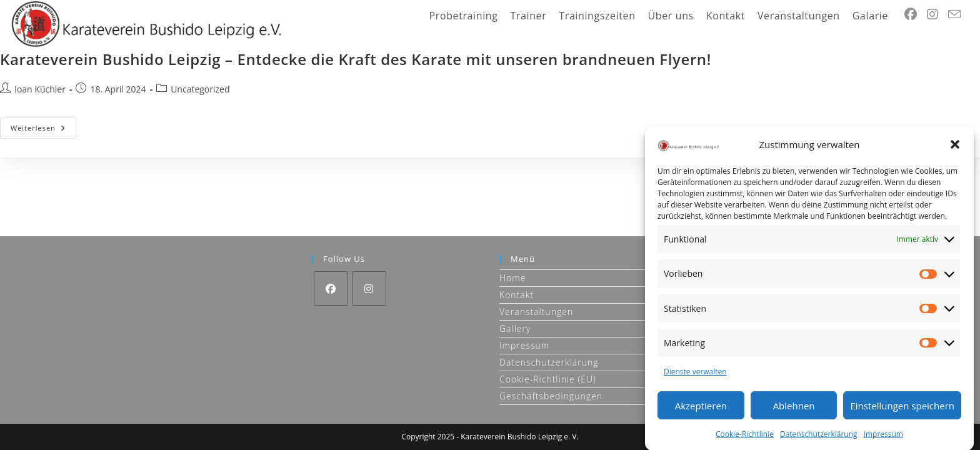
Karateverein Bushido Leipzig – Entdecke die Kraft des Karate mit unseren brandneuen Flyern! (356, 59)
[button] (955, 147)
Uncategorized (200, 89)
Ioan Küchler (40, 89)
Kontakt (517, 295)
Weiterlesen (43, 130)
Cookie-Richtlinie (745, 437)
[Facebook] (331, 288)
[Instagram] (369, 288)
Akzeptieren (701, 408)
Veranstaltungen (536, 312)
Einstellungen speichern (902, 408)
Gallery (515, 328)
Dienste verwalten (695, 375)
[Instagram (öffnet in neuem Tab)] (932, 14)
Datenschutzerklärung (819, 437)
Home (512, 278)
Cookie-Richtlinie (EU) (548, 379)
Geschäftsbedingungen (551, 396)
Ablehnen (794, 408)
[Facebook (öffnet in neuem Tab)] (911, 14)
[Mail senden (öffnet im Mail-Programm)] (954, 14)
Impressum (883, 437)
